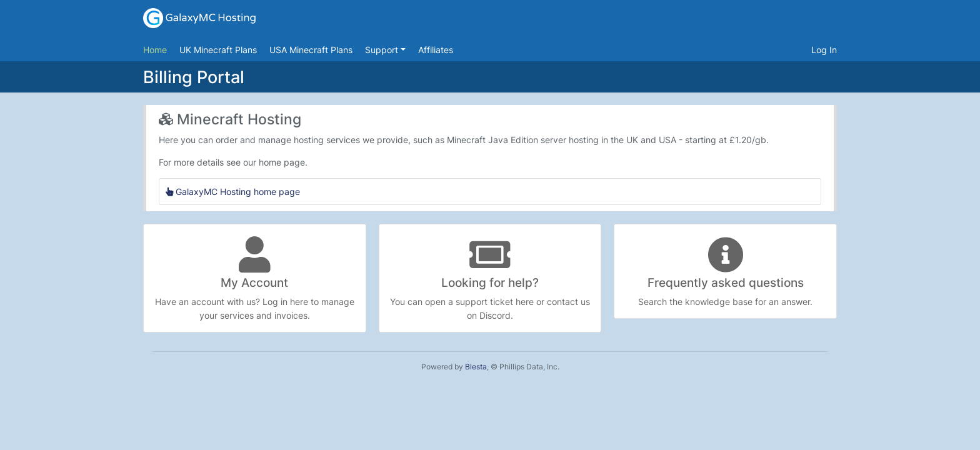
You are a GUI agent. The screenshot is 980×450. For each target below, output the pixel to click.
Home (155, 50)
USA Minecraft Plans (311, 50)
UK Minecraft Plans (218, 50)
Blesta (476, 367)
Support (383, 50)
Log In (824, 50)
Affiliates (436, 50)
